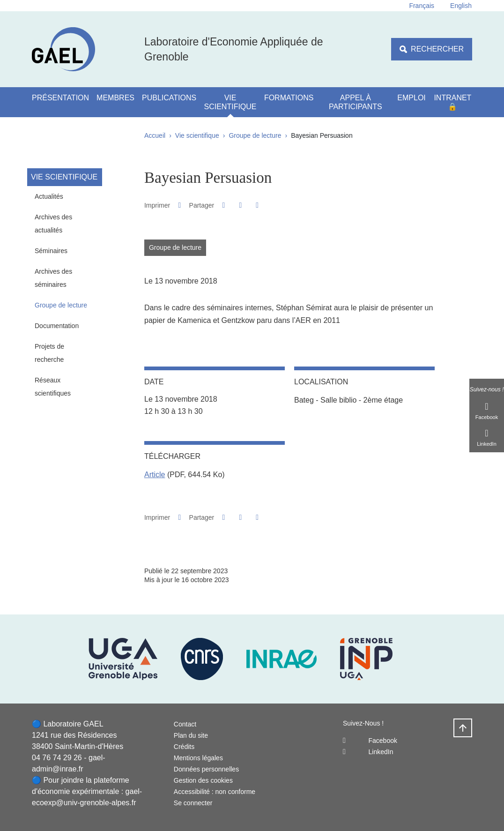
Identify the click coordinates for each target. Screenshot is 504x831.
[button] (224, 205)
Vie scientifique (230, 102)
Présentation (60, 98)
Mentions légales (198, 758)
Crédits (184, 747)
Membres (115, 98)
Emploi (411, 98)
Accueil (155, 135)
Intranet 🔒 (452, 102)
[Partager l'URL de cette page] (257, 205)
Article (155, 475)
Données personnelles (206, 769)
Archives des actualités (53, 224)
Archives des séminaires (53, 278)
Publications (169, 98)
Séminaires (51, 251)
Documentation (57, 326)
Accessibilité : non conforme (215, 792)
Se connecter (193, 803)
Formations (289, 98)
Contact (185, 724)
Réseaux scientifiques (53, 387)
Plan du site (191, 735)
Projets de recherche (49, 353)
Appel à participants (356, 102)
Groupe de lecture (255, 135)
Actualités (49, 196)
